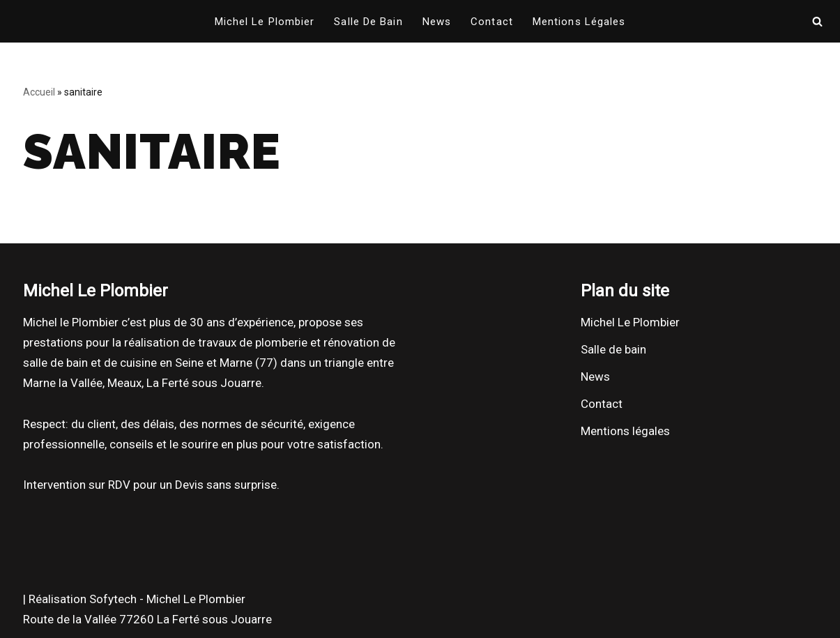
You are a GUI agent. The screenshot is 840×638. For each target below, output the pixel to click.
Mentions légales (579, 22)
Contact (492, 22)
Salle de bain (368, 22)
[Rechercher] (817, 21)
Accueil (39, 92)
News (437, 22)
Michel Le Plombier (265, 22)
